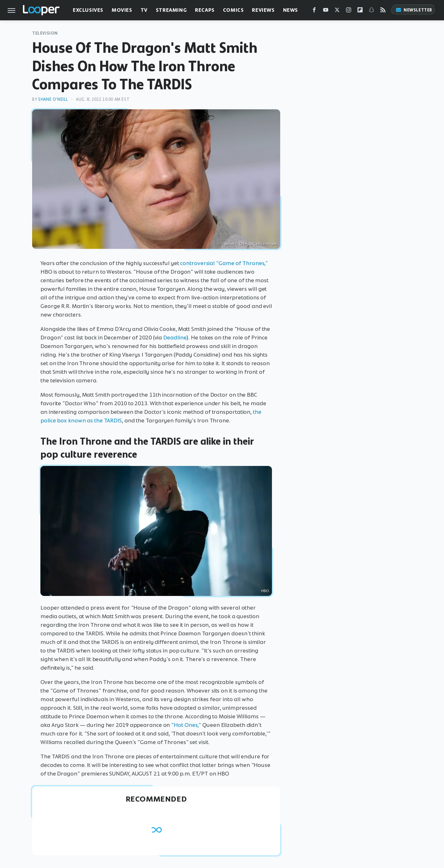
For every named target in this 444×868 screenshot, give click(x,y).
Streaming (171, 10)
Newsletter (414, 10)
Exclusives (88, 10)
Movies (122, 10)
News (291, 10)
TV (144, 10)
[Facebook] (314, 11)
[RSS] (383, 11)
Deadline (175, 338)
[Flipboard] (360, 11)
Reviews (263, 10)
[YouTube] (326, 11)
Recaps (205, 10)
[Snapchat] (371, 11)
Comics (233, 10)
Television (45, 33)
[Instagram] (349, 11)
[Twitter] (337, 11)
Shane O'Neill (53, 99)
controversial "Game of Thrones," (224, 263)
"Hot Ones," (186, 725)
